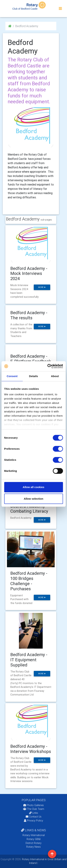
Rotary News (33, 847)
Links (34, 813)
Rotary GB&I (34, 839)
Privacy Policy (33, 821)
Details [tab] (34, 376)
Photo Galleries (34, 805)
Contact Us (34, 817)
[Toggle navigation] (60, 9)
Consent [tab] (12, 376)
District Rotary (33, 843)
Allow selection (33, 499)
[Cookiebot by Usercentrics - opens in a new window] (48, 366)
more (42, 287)
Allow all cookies (33, 487)
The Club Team (34, 809)
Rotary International (34, 835)
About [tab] (55, 376)
